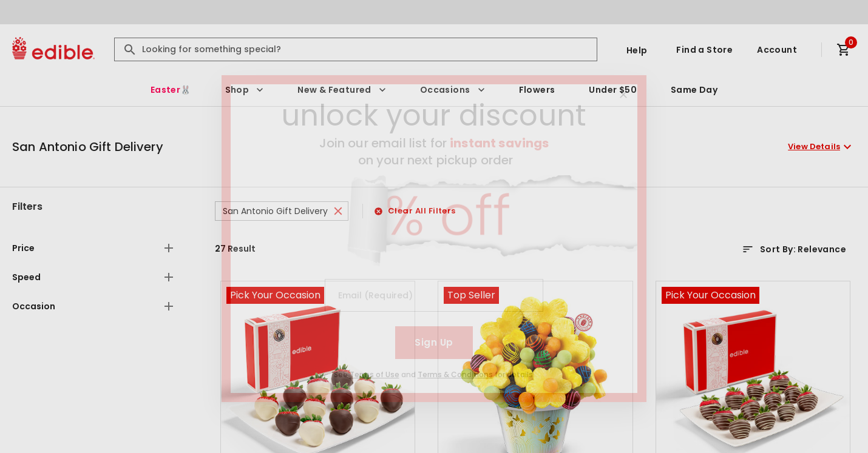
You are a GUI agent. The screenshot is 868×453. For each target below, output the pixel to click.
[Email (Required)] (434, 295)
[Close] (623, 95)
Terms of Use (375, 374)
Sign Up (434, 342)
